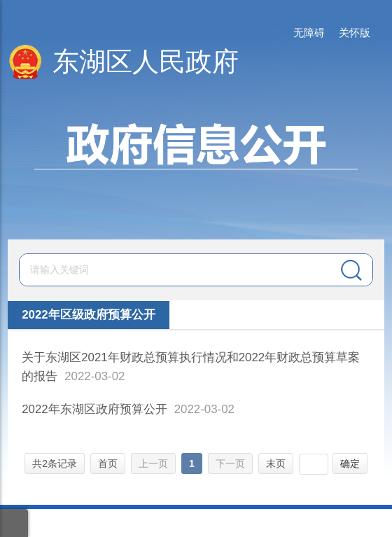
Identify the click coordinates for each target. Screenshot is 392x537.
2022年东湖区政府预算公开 (94, 409)
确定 (350, 463)
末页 (276, 463)
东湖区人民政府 (146, 62)
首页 (108, 463)
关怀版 (355, 33)
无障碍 (309, 33)
